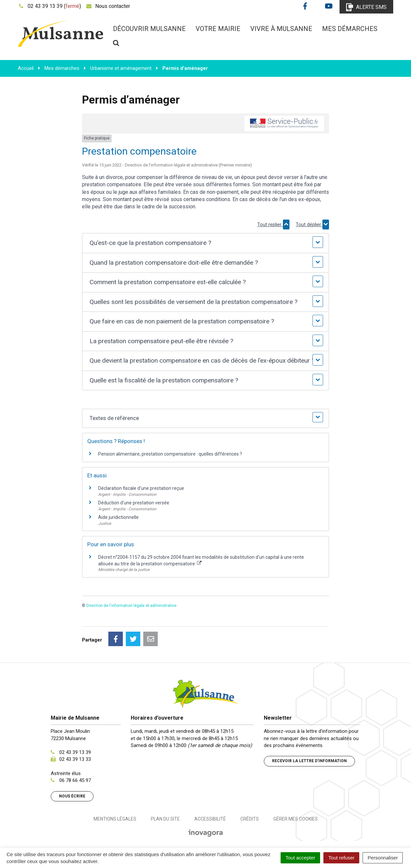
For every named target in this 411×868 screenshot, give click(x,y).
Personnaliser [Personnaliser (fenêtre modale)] (383, 858)
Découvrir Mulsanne (149, 29)
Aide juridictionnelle (118, 517)
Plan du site (165, 819)
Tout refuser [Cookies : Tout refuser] (341, 858)
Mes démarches (350, 29)
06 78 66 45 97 (75, 780)
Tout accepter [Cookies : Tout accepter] (300, 858)
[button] (205, 243)
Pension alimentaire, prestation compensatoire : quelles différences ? (170, 454)
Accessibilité (210, 819)
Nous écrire (72, 796)
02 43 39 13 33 (75, 759)
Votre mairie (218, 29)
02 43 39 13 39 (75, 752)
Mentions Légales (115, 819)
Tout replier (273, 224)
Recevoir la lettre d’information (309, 761)
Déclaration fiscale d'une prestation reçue (141, 488)
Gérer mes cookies (296, 819)
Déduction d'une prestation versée (134, 503)
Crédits (250, 819)
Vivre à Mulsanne (281, 29)
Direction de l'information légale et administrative (131, 606)
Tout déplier (312, 224)
